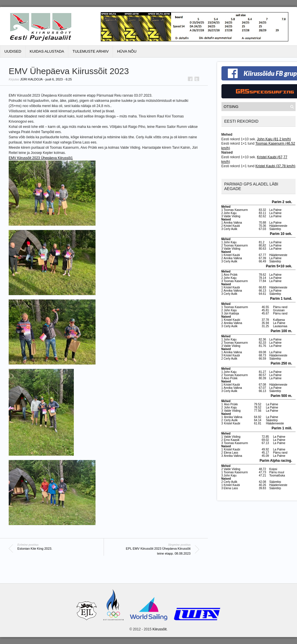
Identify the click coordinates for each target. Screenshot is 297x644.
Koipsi (273, 469)
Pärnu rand (280, 307)
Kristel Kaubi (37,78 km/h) (275, 166)
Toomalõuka (277, 475)
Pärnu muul (277, 472)
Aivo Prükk (231, 275)
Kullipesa (279, 320)
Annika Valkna (233, 223)
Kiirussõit (160, 629)
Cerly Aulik (231, 229)
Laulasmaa (280, 326)
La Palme (275, 210)
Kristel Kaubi (232, 226)
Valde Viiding (232, 216)
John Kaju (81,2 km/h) (274, 139)
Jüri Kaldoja (32, 79)
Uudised (13, 51)
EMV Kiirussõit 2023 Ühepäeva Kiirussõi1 (41, 158)
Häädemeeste (278, 226)
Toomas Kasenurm (236, 210)
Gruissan (279, 310)
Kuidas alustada (47, 51)
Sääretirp (275, 229)
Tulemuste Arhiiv (90, 51)
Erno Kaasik (232, 440)
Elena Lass (231, 453)
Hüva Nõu (127, 51)
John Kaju (230, 213)
